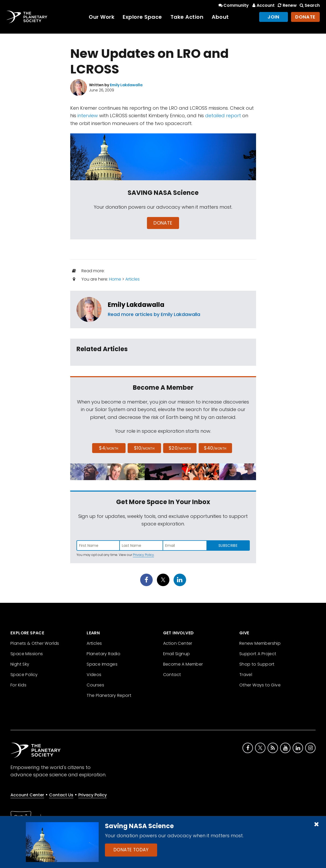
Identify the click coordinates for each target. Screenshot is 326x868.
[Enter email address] (185, 545)
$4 (109, 448)
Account (263, 5)
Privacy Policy (143, 555)
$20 (180, 448)
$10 (144, 448)
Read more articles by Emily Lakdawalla (154, 314)
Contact (172, 675)
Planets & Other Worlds (35, 643)
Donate (305, 17)
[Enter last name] (141, 545)
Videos (94, 675)
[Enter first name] (98, 545)
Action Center (178, 643)
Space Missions (27, 654)
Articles (132, 279)
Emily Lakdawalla (136, 305)
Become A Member (183, 664)
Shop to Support (257, 664)
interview (88, 116)
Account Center (27, 795)
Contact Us (61, 795)
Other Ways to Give (260, 685)
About (220, 17)
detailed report (223, 116)
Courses (95, 685)
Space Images (102, 664)
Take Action (187, 17)
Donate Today (131, 850)
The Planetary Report (109, 695)
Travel (246, 675)
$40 (215, 448)
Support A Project (258, 654)
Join (274, 17)
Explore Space (142, 17)
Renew (287, 5)
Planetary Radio (103, 654)
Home (115, 279)
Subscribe (228, 545)
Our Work (102, 17)
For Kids (18, 685)
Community (233, 5)
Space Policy (24, 675)
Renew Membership (260, 643)
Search (309, 5)
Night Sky (20, 664)
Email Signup (177, 654)
